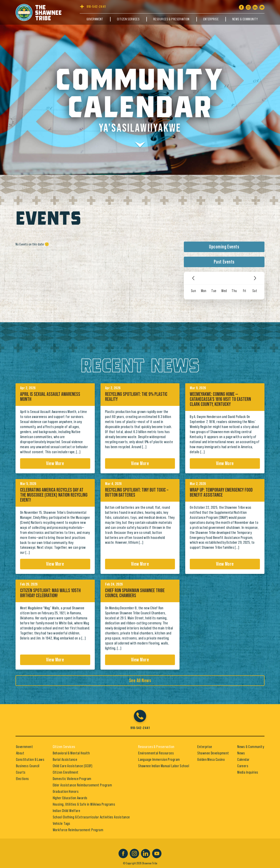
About (20, 753)
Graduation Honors (66, 791)
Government (95, 19)
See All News (140, 681)
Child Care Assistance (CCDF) (73, 766)
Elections (22, 779)
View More (55, 463)
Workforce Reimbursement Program (78, 830)
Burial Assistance (65, 759)
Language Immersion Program (159, 759)
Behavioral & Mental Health (71, 753)
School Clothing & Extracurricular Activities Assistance (91, 817)
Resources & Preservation (171, 19)
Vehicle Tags (62, 823)
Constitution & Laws (30, 759)
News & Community (245, 19)
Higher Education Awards (70, 798)
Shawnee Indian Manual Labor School (164, 766)
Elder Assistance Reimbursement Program (82, 785)
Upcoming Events (224, 247)
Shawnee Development (213, 753)
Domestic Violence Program (72, 779)
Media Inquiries (248, 772)
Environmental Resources (156, 753)
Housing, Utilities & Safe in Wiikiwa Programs (84, 804)
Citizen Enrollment (66, 772)
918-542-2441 (96, 7)
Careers (243, 766)
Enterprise (211, 19)
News (241, 753)
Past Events (224, 262)
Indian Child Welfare (67, 811)
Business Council (28, 766)
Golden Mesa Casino (211, 759)
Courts (21, 772)
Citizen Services (128, 19)
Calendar (243, 759)
